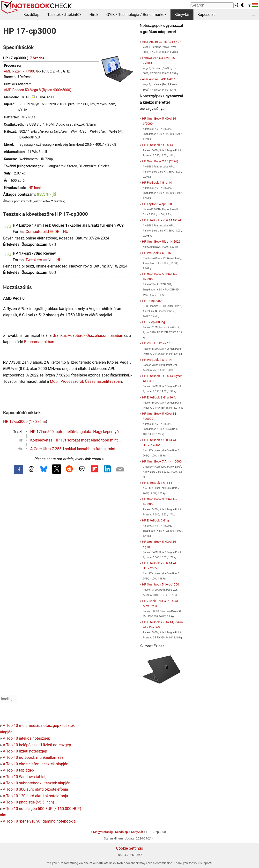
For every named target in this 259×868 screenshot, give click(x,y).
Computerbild (37, 232)
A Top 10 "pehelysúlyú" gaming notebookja (39, 821)
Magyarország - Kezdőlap (111, 832)
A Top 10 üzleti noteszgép (25, 751)
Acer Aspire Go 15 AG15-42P (162, 42)
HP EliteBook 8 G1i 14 (157, 483)
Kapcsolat (206, 15)
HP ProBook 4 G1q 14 (157, 183)
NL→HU (55, 260)
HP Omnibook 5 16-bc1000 (160, 584)
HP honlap (37, 188)
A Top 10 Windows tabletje (26, 777)
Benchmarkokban (39, 342)
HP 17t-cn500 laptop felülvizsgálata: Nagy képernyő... (76, 432)
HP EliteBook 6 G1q (155, 520)
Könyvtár (182, 15)
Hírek (94, 15)
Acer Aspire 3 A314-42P (158, 79)
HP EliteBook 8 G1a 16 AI (159, 397)
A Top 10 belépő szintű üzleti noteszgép (37, 745)
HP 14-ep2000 (152, 301)
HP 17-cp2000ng (153, 322)
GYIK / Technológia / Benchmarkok (137, 15)
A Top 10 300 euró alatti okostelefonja (35, 789)
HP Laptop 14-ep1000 (157, 204)
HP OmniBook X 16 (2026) (160, 161)
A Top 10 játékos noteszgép (26, 738)
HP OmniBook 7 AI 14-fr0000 (162, 461)
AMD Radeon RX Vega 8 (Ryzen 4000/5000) (38, 90)
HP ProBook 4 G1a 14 (157, 360)
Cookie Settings (130, 848)
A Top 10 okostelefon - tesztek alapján (35, 764)
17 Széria (35, 58)
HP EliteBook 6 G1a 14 (157, 145)
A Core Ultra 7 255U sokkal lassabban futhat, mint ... (75, 449)
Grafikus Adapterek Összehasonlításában (88, 336)
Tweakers (34, 260)
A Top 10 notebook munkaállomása (33, 757)
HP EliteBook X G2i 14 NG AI (161, 220)
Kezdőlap (31, 15)
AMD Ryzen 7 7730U (20, 71)
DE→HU (61, 232)
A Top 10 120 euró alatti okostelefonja (35, 796)
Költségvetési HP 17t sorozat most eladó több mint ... (76, 440)
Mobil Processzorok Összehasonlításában (86, 381)
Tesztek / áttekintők (64, 15)
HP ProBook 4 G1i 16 (156, 253)
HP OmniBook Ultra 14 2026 (161, 242)
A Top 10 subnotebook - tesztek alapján (37, 783)
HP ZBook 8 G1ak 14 (156, 343)
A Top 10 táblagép (18, 770)
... (253, 15)
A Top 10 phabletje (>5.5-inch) (28, 802)
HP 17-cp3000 (15, 422)
